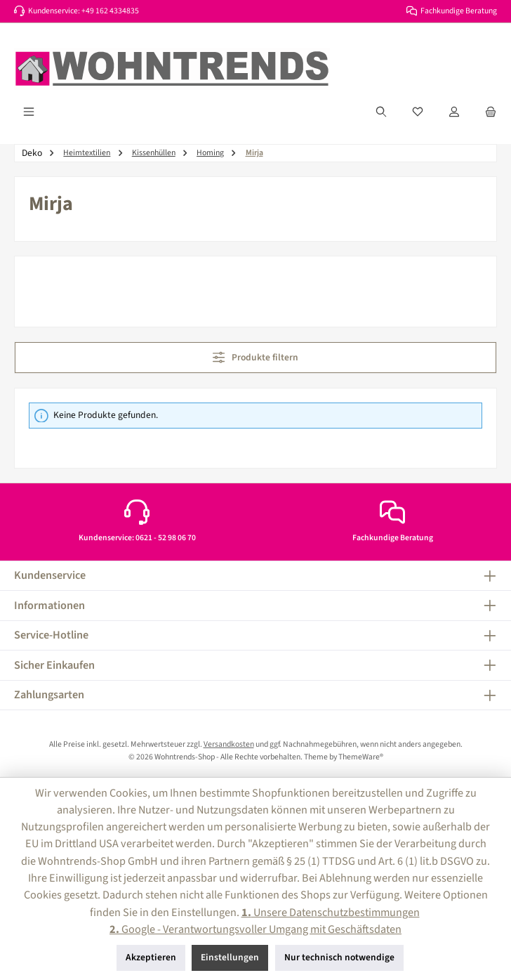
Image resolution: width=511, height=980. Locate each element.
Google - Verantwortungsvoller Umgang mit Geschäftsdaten (255, 929)
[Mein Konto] (454, 112)
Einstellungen (230, 957)
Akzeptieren (151, 957)
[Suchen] (381, 112)
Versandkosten (229, 744)
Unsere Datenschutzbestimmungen (331, 912)
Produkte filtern (256, 357)
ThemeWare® (361, 757)
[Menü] (29, 112)
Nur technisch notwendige (339, 957)
